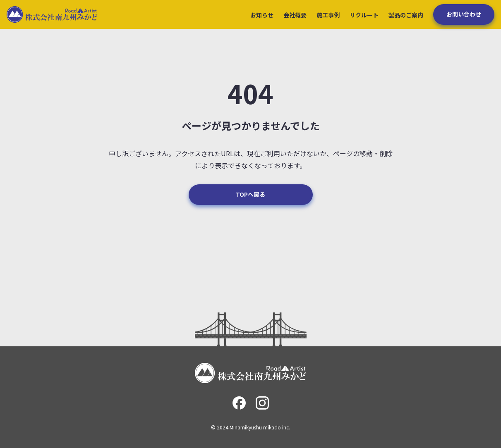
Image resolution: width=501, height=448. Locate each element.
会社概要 (295, 15)
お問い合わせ (464, 14)
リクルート (364, 15)
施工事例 (328, 15)
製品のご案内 (406, 15)
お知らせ (262, 15)
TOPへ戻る (250, 194)
